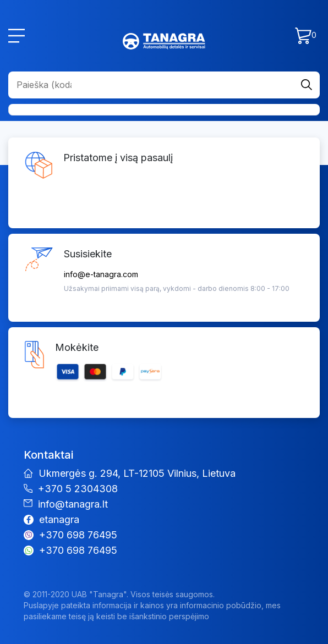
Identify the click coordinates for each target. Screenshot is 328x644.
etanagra (59, 519)
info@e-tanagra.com (101, 274)
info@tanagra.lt (73, 504)
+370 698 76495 (78, 535)
